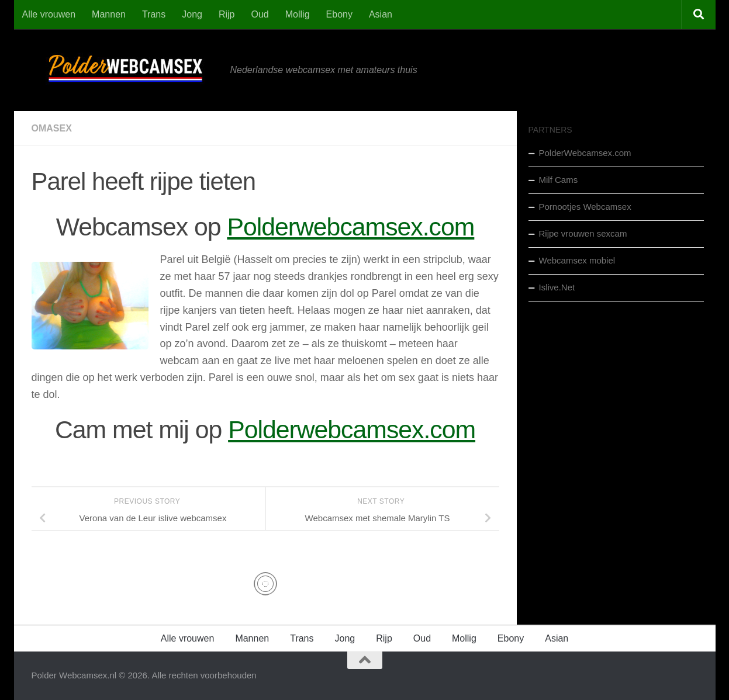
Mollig (298, 14)
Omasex (52, 128)
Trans (154, 14)
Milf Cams (559, 180)
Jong (192, 14)
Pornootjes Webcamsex (585, 207)
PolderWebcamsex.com (585, 153)
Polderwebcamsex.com (350, 227)
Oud (260, 14)
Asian (381, 14)
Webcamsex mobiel (577, 260)
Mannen (109, 14)
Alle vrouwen (49, 14)
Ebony (339, 14)
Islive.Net (557, 287)
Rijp (227, 14)
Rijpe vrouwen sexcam (583, 233)
